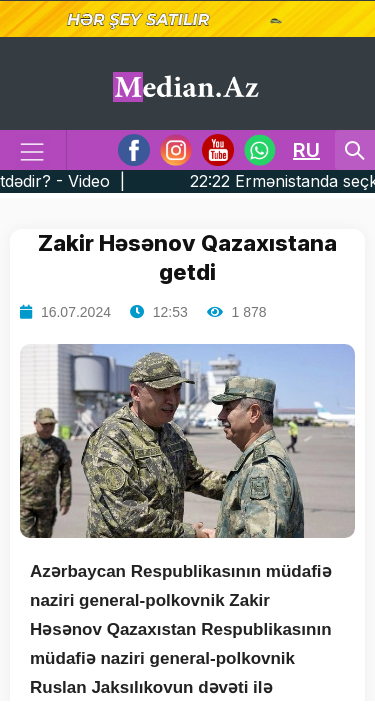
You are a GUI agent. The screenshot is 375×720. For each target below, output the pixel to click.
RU (306, 150)
